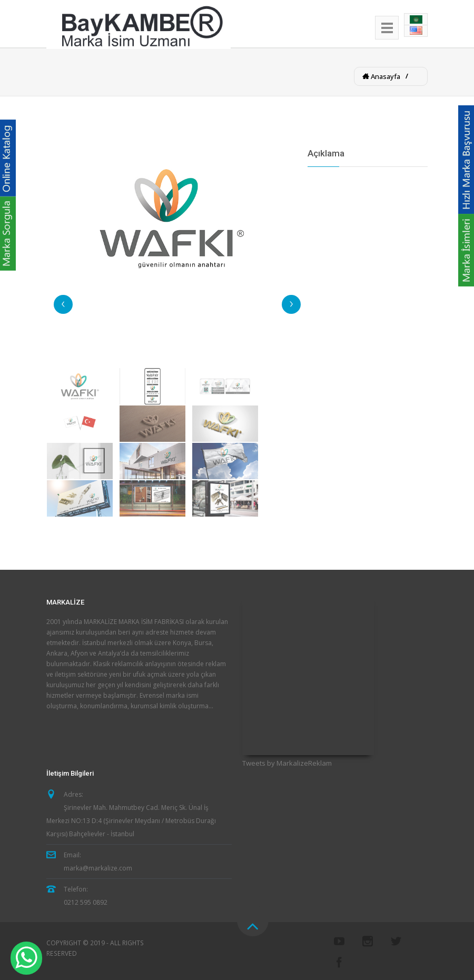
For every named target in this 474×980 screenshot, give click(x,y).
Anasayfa (385, 76)
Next (291, 304)
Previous (63, 304)
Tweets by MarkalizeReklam (287, 763)
